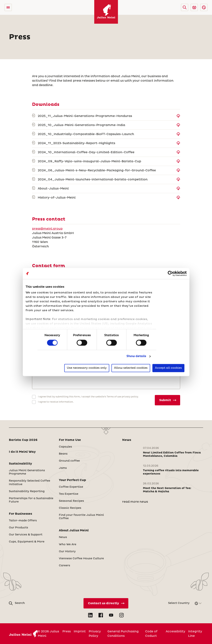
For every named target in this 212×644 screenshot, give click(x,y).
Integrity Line (195, 634)
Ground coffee (69, 461)
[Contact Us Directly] (106, 603)
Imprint (80, 631)
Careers (65, 566)
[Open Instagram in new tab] (121, 615)
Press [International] (67, 631)
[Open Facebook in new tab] (101, 615)
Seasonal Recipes (71, 501)
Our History (67, 551)
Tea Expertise (69, 494)
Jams (63, 468)
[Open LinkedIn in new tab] (90, 615)
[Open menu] (8, 7)
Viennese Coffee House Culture (81, 559)
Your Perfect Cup (72, 480)
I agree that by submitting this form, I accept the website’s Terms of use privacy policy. (88, 397)
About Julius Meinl (74, 530)
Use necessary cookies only (87, 368)
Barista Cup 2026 (23, 440)
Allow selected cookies (131, 368)
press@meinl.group (47, 229)
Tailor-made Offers (23, 521)
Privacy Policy (95, 634)
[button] (185, 7)
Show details (136, 356)
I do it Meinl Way (22, 452)
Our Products (19, 528)
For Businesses (20, 514)
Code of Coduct (151, 634)
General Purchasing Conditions (123, 634)
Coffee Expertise (71, 487)
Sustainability (20, 464)
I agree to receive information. (56, 402)
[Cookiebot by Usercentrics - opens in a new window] (170, 273)
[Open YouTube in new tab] (111, 615)
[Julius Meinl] (106, 12)
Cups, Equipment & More (27, 542)
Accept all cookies (168, 368)
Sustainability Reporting (27, 491)
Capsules (65, 447)
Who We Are (68, 544)
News (63, 537)
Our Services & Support (26, 535)
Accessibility (175, 631)
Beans (63, 454)
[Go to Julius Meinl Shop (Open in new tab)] (194, 7)
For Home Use (70, 440)
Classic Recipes (70, 508)
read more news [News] (135, 502)
